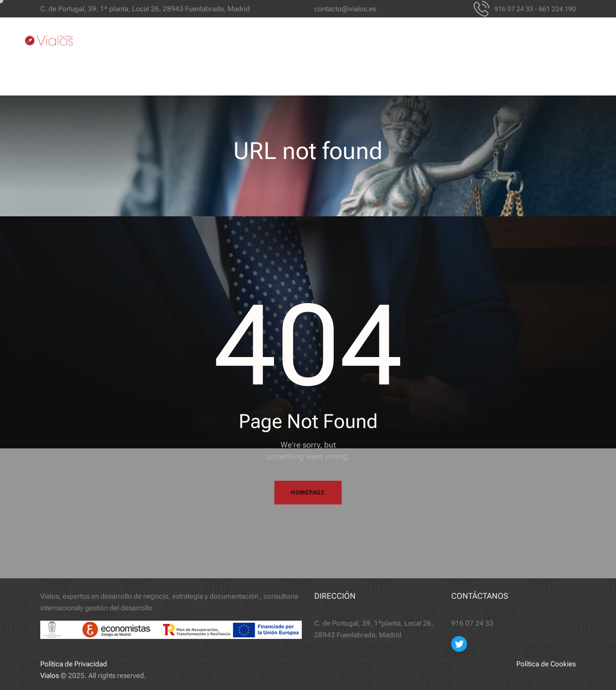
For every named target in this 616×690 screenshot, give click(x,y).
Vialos (50, 675)
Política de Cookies (546, 664)
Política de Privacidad (74, 664)
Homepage (308, 493)
